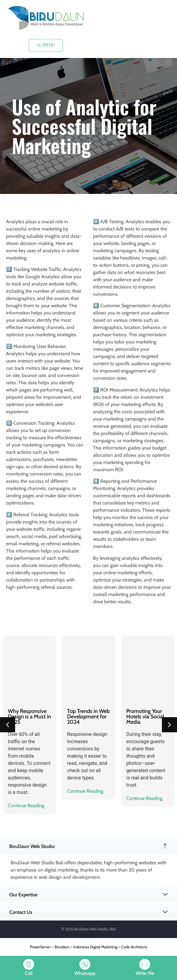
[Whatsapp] (85, 964)
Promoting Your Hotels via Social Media (145, 717)
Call (29, 973)
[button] (8, 725)
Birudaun (62, 947)
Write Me (145, 973)
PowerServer (40, 947)
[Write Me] (145, 964)
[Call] (29, 964)
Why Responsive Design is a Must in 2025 (29, 717)
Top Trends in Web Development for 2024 (88, 717)
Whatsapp (85, 973)
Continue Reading (26, 806)
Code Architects (134, 947)
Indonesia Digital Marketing (95, 947)
